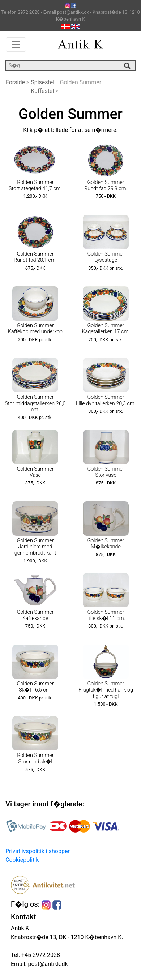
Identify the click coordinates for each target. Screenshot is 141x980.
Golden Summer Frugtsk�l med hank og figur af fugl (106, 690)
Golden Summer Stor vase (106, 472)
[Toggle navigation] (16, 44)
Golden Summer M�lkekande (106, 544)
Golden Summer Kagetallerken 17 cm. (106, 329)
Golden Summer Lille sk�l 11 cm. (106, 615)
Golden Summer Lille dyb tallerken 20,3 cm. (106, 400)
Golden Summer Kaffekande (35, 615)
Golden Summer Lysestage (106, 257)
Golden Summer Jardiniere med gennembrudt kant (35, 547)
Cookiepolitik (22, 860)
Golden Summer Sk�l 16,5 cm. (35, 687)
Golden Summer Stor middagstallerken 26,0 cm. (35, 403)
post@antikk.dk (47, 964)
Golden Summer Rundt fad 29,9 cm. (106, 185)
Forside (15, 82)
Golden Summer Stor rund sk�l (35, 758)
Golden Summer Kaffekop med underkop (35, 329)
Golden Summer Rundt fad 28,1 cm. (35, 257)
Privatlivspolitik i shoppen (38, 851)
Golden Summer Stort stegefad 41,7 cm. (35, 185)
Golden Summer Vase (35, 472)
